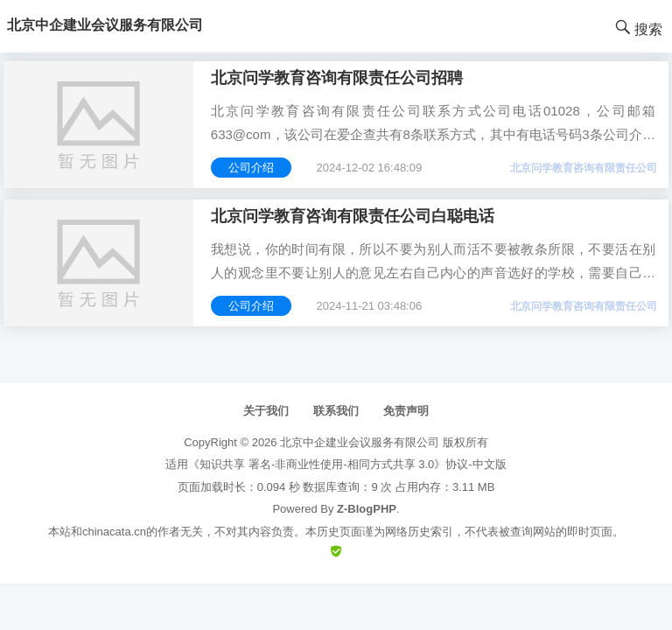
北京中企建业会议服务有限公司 (360, 442)
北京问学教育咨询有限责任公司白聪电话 (353, 216)
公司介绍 (251, 168)
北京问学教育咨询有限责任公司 (584, 168)
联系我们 (336, 411)
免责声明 (406, 411)
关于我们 (266, 411)
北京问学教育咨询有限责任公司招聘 (337, 78)
